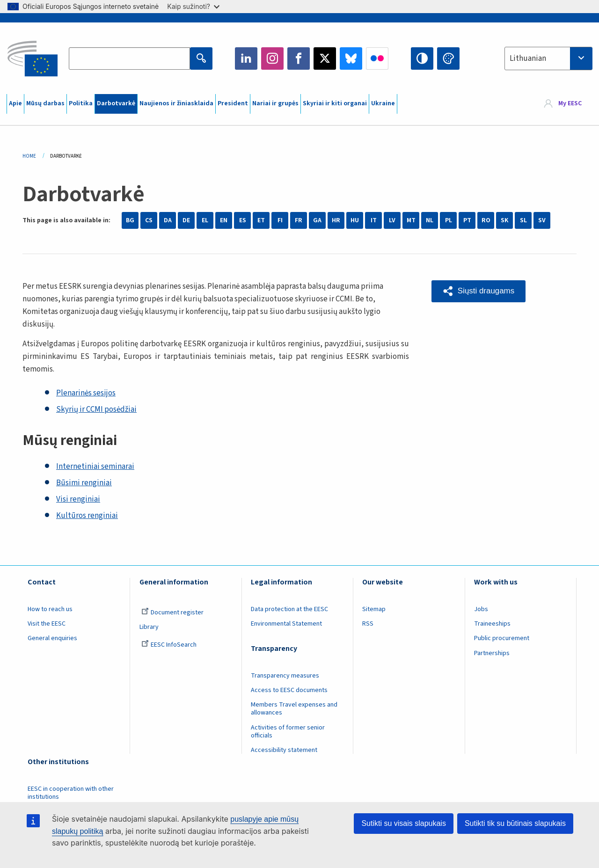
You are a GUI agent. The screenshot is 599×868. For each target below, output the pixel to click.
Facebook (299, 58)
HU (355, 220)
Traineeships (492, 624)
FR (299, 220)
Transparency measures (285, 676)
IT (374, 220)
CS (149, 220)
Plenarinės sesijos (86, 393)
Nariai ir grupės (275, 103)
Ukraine (383, 103)
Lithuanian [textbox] (528, 58)
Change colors (448, 58)
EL (205, 220)
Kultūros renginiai (87, 516)
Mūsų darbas (45, 103)
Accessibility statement (284, 750)
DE (186, 220)
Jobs (481, 609)
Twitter (325, 58)
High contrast (422, 58)
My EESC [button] (570, 104)
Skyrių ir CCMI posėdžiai (96, 409)
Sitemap (374, 609)
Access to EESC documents (289, 690)
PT (467, 220)
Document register (172, 613)
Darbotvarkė (116, 103)
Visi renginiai (78, 499)
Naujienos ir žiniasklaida (176, 103)
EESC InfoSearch (169, 645)
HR (336, 220)
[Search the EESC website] (129, 58)
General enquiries (52, 638)
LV (392, 220)
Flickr (377, 58)
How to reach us (50, 609)
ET (261, 220)
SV (542, 220)
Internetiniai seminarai (95, 467)
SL (523, 220)
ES (243, 220)
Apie (15, 103)
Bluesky (351, 58)
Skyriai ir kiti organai (335, 103)
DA (168, 220)
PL (449, 220)
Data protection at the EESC (289, 609)
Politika (81, 103)
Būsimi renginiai (84, 483)
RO (486, 220)
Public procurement (502, 638)
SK (504, 220)
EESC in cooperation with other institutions (71, 793)
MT (411, 220)
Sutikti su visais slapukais (404, 823)
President (233, 103)
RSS (368, 624)
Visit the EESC (47, 624)
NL (430, 220)
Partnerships (492, 653)
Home (29, 156)
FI (280, 220)
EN (224, 220)
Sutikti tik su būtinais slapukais (515, 823)
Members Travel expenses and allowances (294, 709)
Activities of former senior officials (288, 732)
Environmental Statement (286, 624)
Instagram (272, 58)
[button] (478, 291)
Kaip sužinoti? (193, 6)
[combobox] (548, 58)
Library (149, 627)
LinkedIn (246, 58)
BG (130, 220)
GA (317, 220)
